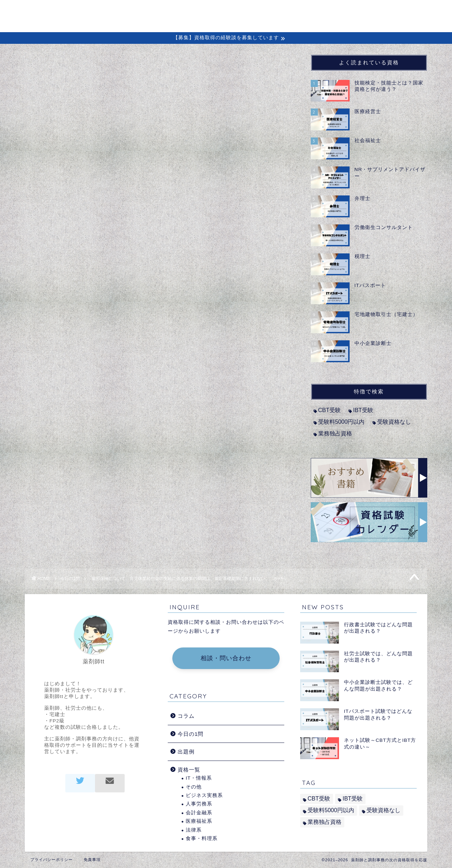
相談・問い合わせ (226, 658)
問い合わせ (391, 11)
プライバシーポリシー (52, 860)
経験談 (314, 11)
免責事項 (92, 860)
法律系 (194, 830)
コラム (278, 11)
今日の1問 (48, 69)
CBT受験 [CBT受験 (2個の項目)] (329, 410)
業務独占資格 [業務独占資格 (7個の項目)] (335, 433)
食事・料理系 (202, 838)
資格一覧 (189, 770)
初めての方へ (233, 11)
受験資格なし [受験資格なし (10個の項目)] (394, 422)
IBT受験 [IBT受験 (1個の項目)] (363, 410)
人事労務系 (199, 804)
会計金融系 (199, 813)
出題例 (349, 11)
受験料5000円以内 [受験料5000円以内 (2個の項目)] (341, 422)
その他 (194, 787)
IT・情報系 (199, 778)
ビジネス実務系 (204, 795)
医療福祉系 (199, 821)
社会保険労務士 (74, 238)
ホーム (189, 11)
